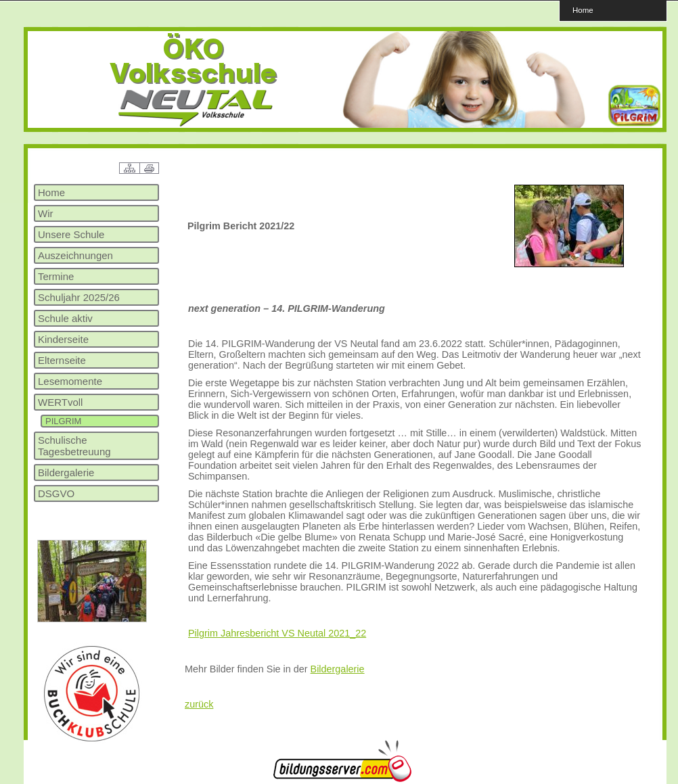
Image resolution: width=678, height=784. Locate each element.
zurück (199, 704)
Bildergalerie (66, 472)
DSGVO (56, 493)
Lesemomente (70, 381)
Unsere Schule (71, 234)
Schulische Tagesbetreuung (74, 446)
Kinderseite (63, 339)
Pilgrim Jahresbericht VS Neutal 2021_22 (277, 633)
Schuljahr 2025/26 (79, 297)
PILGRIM (63, 421)
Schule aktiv (65, 318)
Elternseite (62, 360)
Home (583, 10)
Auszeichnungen (75, 255)
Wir (46, 213)
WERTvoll (60, 402)
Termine (56, 276)
